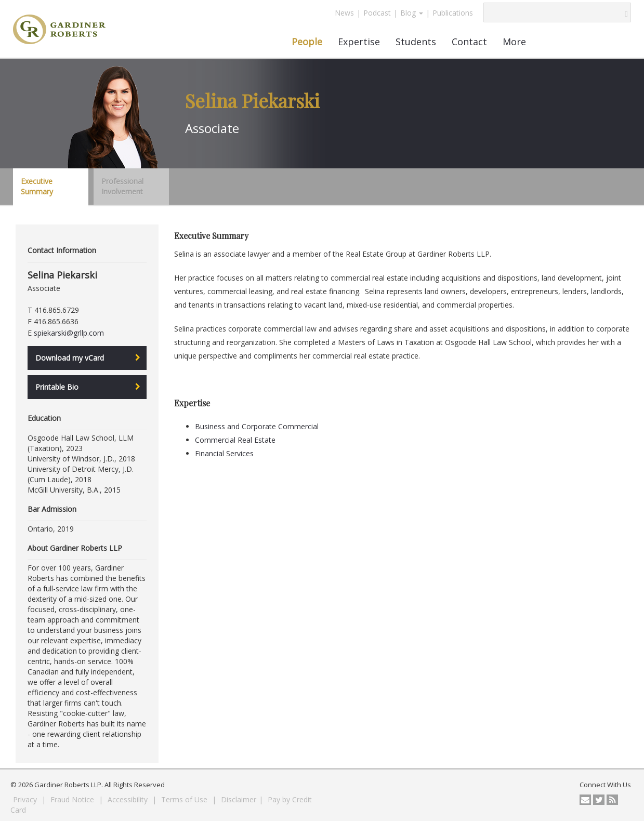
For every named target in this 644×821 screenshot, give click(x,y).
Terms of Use (185, 799)
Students (416, 42)
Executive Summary (37, 186)
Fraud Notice (73, 799)
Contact (469, 42)
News (344, 13)
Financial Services (224, 453)
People (307, 42)
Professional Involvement (122, 186)
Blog (412, 13)
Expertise (359, 42)
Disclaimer (239, 799)
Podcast (377, 13)
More (514, 42)
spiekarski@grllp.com (69, 333)
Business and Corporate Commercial (257, 426)
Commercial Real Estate (235, 440)
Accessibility (129, 799)
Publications (453, 13)
